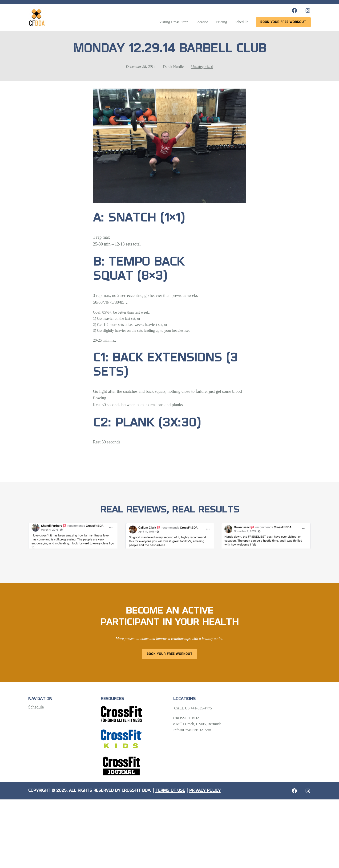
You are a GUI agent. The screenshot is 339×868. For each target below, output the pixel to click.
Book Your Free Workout (170, 654)
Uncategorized (202, 67)
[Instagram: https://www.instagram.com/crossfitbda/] (308, 10)
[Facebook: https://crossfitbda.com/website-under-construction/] (294, 791)
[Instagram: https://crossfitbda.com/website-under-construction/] (308, 791)
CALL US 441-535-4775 (193, 708)
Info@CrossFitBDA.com (192, 730)
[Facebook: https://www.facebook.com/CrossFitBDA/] (294, 10)
